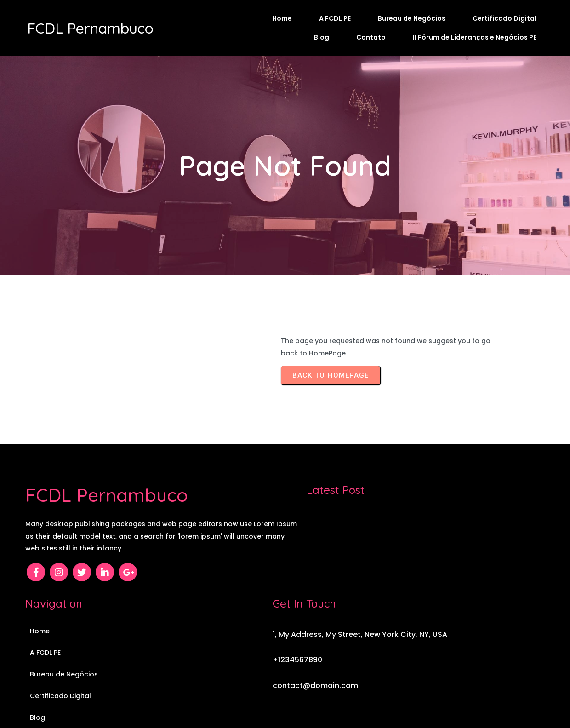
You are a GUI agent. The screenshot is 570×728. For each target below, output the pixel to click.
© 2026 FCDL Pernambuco (285, 694)
